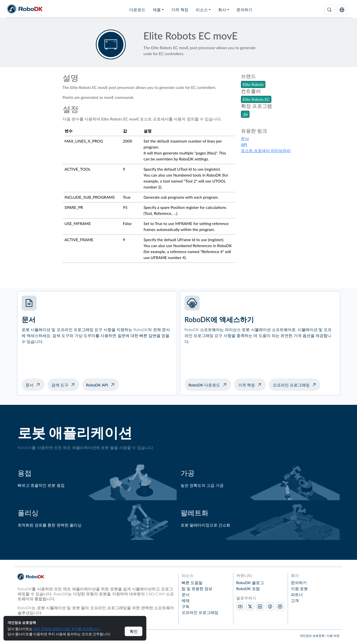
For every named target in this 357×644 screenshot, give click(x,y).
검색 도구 (60, 385)
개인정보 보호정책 (312, 636)
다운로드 (137, 10)
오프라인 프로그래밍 (291, 385)
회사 (222, 10)
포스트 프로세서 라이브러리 (266, 150)
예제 (186, 600)
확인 (134, 631)
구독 (186, 606)
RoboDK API (97, 385)
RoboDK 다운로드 (204, 385)
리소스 (202, 10)
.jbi (245, 114)
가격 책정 (180, 10)
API (244, 144)
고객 (295, 600)
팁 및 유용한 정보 (197, 588)
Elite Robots (253, 84)
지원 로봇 (299, 588)
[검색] (329, 10)
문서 (245, 138)
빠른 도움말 (192, 583)
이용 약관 (333, 636)
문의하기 (244, 10)
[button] (342, 10)
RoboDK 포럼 (248, 588)
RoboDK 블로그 (250, 583)
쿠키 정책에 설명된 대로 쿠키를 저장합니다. (67, 629)
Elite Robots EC (256, 99)
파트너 (297, 594)
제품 (157, 10)
